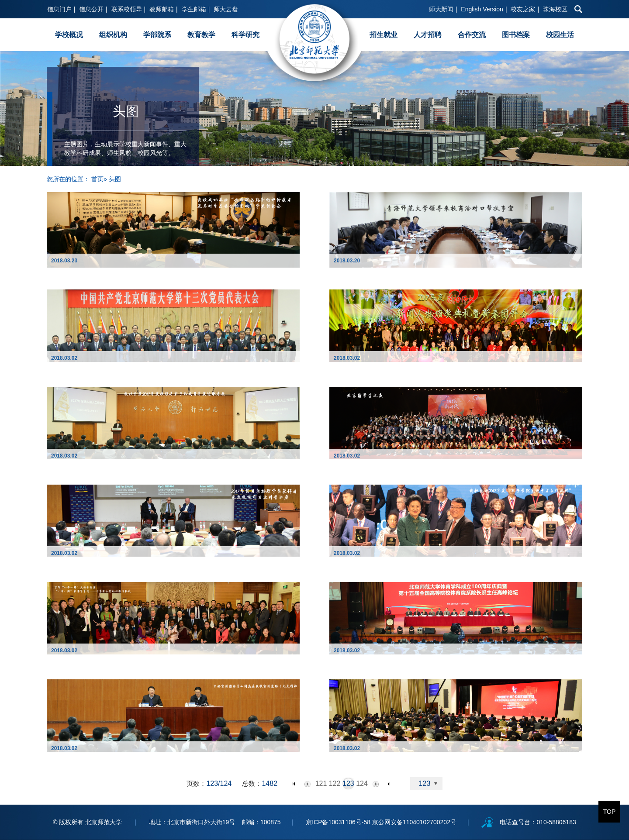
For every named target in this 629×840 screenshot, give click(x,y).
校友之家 (523, 9)
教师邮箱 (162, 9)
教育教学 (201, 35)
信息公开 (91, 9)
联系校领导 (127, 9)
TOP (610, 812)
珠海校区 (555, 9)
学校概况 (69, 35)
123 (348, 783)
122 (335, 783)
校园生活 (560, 35)
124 (362, 783)
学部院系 (157, 35)
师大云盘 (226, 9)
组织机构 (113, 35)
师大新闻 (441, 9)
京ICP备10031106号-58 (339, 822)
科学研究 (245, 35)
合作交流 (472, 35)
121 (321, 783)
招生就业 (384, 35)
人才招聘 (428, 35)
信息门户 (59, 9)
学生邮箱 (194, 9)
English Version (482, 9)
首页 (97, 179)
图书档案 (516, 35)
